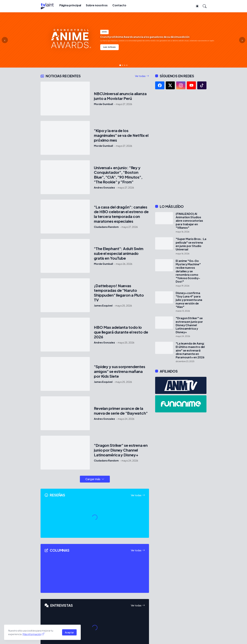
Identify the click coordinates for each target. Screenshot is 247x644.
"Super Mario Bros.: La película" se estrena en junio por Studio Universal (191, 244)
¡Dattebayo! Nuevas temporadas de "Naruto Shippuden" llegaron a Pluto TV (119, 293)
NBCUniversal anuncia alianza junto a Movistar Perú (120, 96)
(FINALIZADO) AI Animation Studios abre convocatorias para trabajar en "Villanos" (189, 221)
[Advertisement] (181, 147)
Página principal (70, 5)
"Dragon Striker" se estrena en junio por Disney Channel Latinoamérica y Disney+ (121, 450)
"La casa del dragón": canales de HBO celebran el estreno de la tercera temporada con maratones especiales (121, 214)
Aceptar (69, 632)
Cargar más (93, 479)
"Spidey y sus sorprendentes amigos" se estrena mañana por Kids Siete (120, 371)
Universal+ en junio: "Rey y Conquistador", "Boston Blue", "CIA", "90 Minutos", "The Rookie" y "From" (118, 175)
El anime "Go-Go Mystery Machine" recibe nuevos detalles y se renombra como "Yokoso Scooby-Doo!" (188, 271)
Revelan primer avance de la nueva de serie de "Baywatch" (121, 411)
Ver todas (140, 76)
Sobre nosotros (97, 5)
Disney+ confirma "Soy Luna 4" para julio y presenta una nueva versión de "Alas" (189, 300)
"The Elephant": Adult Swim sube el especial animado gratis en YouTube (119, 253)
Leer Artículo (109, 47)
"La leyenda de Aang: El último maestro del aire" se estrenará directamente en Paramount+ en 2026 (190, 350)
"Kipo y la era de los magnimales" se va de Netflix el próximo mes (121, 135)
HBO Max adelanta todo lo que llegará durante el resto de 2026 (121, 332)
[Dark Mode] (196, 6)
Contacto (119, 5)
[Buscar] (203, 6)
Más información (32, 634)
